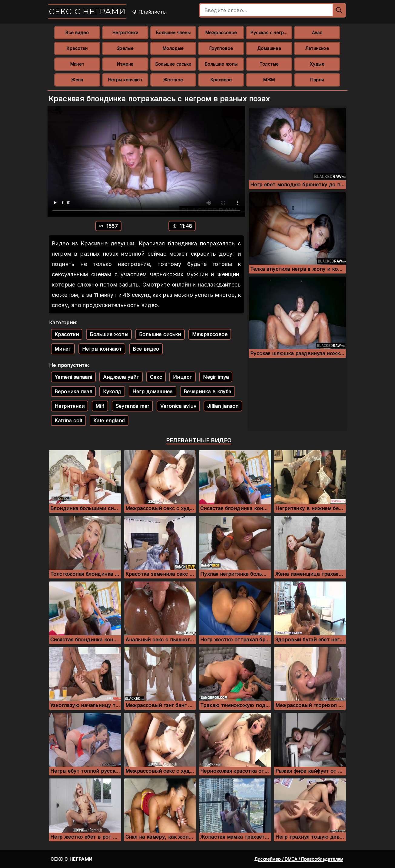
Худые (317, 64)
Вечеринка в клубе (207, 391)
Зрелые (125, 48)
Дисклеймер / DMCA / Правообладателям (299, 859)
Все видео (77, 33)
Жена (77, 80)
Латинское (317, 48)
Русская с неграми (271, 33)
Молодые (173, 48)
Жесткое (173, 80)
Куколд (112, 391)
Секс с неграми (87, 11)
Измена (125, 64)
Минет (77, 64)
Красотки (77, 48)
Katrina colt (68, 421)
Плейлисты (149, 12)
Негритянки (125, 33)
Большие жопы (221, 64)
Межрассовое (221, 33)
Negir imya (216, 377)
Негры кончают (125, 80)
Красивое (221, 80)
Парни (317, 80)
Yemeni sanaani (73, 377)
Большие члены (173, 33)
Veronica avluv (178, 406)
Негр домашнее (153, 391)
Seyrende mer (133, 406)
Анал (317, 33)
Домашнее (269, 48)
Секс (156, 377)
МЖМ (269, 80)
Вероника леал (73, 391)
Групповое (221, 48)
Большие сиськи (173, 64)
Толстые (269, 64)
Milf (100, 406)
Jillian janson (223, 406)
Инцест (183, 377)
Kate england (109, 421)
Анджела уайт (121, 377)
